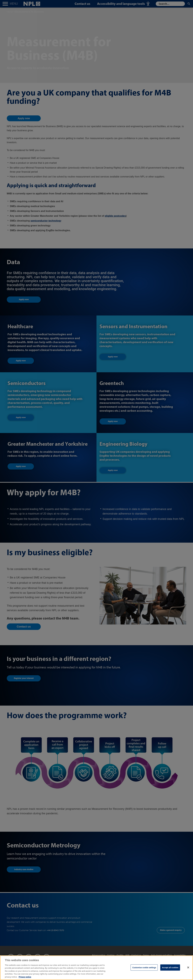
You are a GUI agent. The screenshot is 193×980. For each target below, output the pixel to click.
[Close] (188, 971)
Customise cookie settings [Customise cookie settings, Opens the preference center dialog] (144, 971)
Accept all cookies (170, 971)
